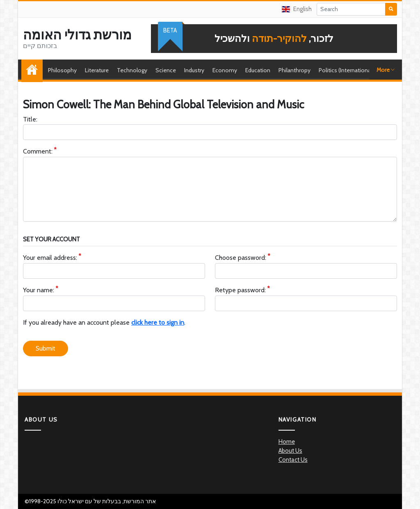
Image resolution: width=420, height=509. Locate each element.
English (297, 9)
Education (258, 70)
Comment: (38, 152)
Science (166, 70)
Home (34, 70)
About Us (290, 451)
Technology (132, 70)
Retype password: (240, 290)
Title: (30, 119)
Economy (225, 70)
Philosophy (62, 70)
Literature (97, 70)
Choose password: (241, 258)
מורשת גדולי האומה (77, 35)
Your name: (39, 290)
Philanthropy (294, 70)
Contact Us (293, 460)
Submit (46, 348)
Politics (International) (346, 70)
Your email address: (50, 258)
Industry (194, 70)
